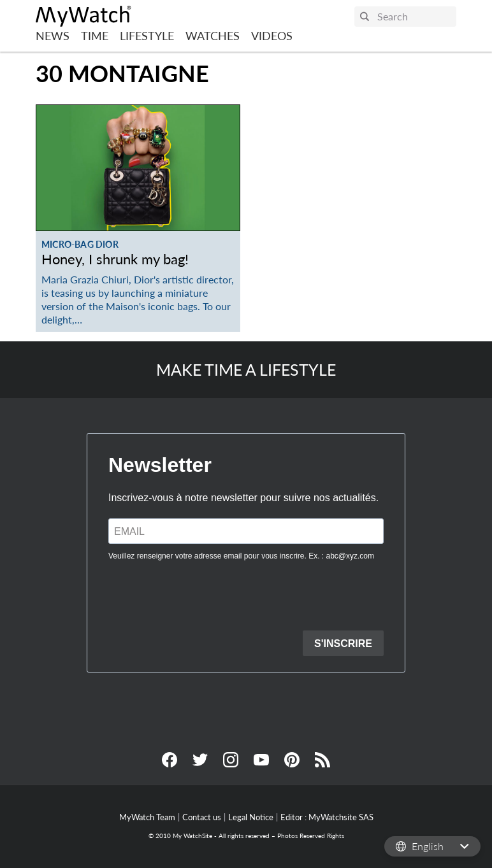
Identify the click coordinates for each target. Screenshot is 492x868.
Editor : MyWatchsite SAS (327, 817)
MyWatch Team (147, 817)
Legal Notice (251, 817)
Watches (213, 36)
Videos (272, 36)
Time (95, 36)
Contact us (202, 817)
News (53, 36)
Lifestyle (147, 36)
